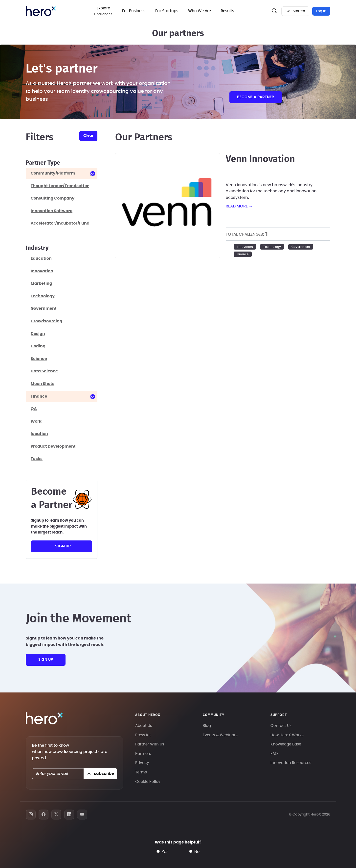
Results (228, 11)
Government (301, 247)
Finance (243, 254)
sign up (63, 546)
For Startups (167, 11)
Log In (321, 11)
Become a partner (256, 97)
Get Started (295, 11)
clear (88, 136)
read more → (239, 206)
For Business (134, 11)
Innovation (245, 247)
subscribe (100, 774)
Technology (272, 247)
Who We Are (200, 11)
